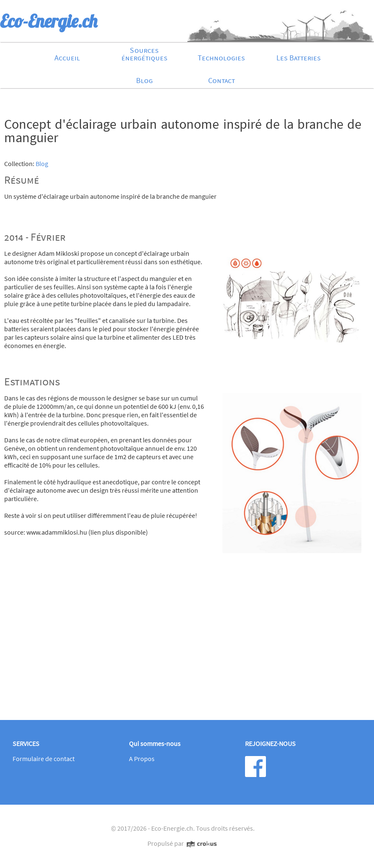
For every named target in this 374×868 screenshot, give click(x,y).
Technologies (221, 58)
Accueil (67, 58)
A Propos (142, 759)
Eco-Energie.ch (172, 828)
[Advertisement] (183, 646)
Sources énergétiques (144, 54)
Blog (144, 80)
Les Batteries (299, 58)
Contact (222, 80)
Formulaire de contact (44, 759)
